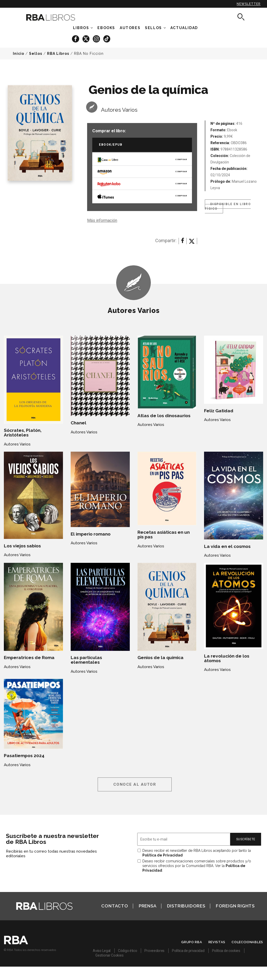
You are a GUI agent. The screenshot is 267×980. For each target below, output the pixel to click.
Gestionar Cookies (109, 955)
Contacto (115, 906)
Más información (102, 220)
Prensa (148, 906)
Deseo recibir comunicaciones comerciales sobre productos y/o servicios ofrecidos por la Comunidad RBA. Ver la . (197, 866)
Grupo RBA (192, 942)
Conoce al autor (135, 784)
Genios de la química (160, 658)
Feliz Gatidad (219, 411)
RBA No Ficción (89, 54)
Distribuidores (186, 906)
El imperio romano (91, 534)
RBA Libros (58, 54)
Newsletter (249, 4)
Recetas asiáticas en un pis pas (164, 535)
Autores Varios (119, 110)
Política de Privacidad (163, 855)
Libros (81, 28)
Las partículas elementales (86, 660)
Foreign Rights (235, 906)
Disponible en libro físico (228, 206)
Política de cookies (226, 951)
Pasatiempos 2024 (24, 756)
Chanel (79, 423)
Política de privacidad (188, 951)
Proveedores (154, 951)
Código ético (127, 951)
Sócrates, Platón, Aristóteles (23, 433)
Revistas (217, 942)
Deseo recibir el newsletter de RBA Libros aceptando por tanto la (197, 853)
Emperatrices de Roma (29, 658)
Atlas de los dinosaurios (164, 416)
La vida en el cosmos (227, 546)
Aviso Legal (102, 951)
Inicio (19, 54)
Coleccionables (247, 942)
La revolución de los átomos (227, 658)
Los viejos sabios (22, 546)
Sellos (153, 28)
